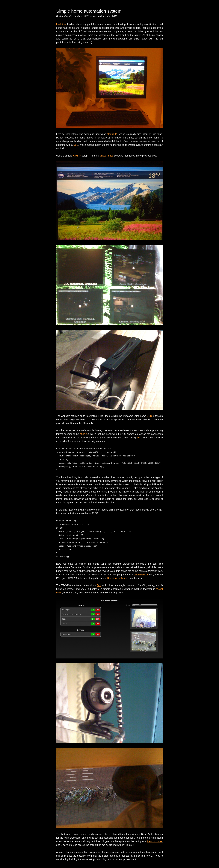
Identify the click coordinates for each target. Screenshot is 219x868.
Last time (61, 24)
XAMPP (77, 156)
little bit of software (117, 578)
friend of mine (155, 841)
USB (149, 416)
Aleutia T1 (112, 134)
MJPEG (84, 434)
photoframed (107, 156)
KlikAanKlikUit (141, 575)
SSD (76, 145)
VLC (139, 438)
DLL (99, 585)
